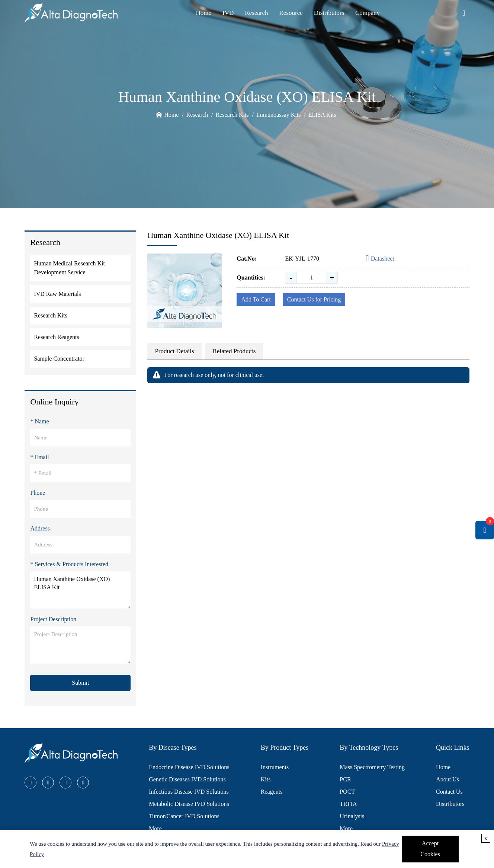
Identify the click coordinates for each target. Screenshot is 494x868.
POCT (347, 792)
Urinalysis (352, 816)
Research (256, 13)
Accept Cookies (430, 849)
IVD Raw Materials (57, 294)
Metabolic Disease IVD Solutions (189, 804)
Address (40, 528)
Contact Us (449, 792)
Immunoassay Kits (279, 115)
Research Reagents (56, 337)
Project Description (53, 619)
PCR (345, 779)
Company (368, 13)
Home (203, 13)
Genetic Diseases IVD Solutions (187, 779)
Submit (80, 683)
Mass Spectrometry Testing (372, 767)
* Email (39, 457)
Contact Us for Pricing (314, 299)
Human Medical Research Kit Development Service (69, 268)
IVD (228, 13)
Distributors (329, 13)
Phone (38, 493)
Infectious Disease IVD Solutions (189, 792)
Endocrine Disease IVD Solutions (189, 767)
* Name (39, 421)
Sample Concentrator (59, 359)
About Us (448, 779)
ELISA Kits (322, 115)
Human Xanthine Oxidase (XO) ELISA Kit (80, 590)
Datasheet (380, 259)
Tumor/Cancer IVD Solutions (184, 816)
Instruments (275, 767)
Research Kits (232, 115)
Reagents (272, 792)
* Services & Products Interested (69, 564)
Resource (291, 13)
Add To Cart (256, 299)
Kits (266, 779)
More (155, 828)
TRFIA (348, 804)
